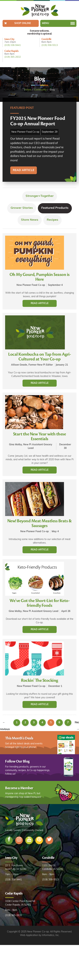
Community (40, 90)
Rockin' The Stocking (39, 680)
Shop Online (23, 23)
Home (28, 90)
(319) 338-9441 (13, 45)
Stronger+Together (40, 196)
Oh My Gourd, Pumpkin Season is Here (40, 277)
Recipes (52, 220)
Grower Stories (22, 208)
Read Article (40, 303)
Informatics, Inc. (51, 935)
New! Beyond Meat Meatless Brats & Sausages (40, 523)
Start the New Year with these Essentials (40, 436)
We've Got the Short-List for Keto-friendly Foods (39, 603)
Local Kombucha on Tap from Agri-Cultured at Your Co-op (39, 357)
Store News (30, 220)
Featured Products (55, 208)
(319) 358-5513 (50, 45)
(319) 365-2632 (13, 57)
